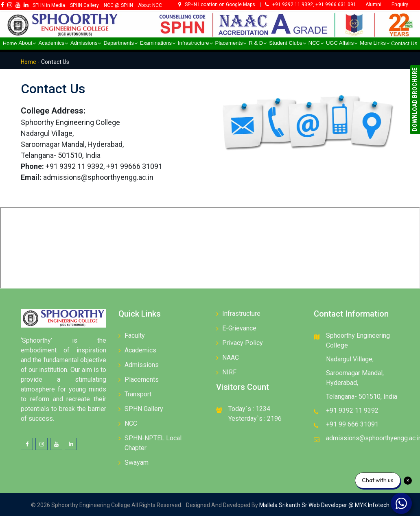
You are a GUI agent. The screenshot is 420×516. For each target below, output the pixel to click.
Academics (140, 350)
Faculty (135, 336)
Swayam (137, 462)
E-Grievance (239, 328)
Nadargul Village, (350, 359)
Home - (30, 62)
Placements (142, 379)
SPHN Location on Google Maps (217, 4)
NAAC (231, 357)
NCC (131, 423)
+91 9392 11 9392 (352, 410)
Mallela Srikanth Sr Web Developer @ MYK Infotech (324, 505)
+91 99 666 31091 (352, 424)
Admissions (142, 365)
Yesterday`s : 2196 (255, 419)
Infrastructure (241, 314)
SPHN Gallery (144, 409)
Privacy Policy (243, 343)
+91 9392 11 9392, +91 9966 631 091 (311, 4)
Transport (138, 394)
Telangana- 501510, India (362, 397)
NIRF (229, 372)
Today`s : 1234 (249, 409)
